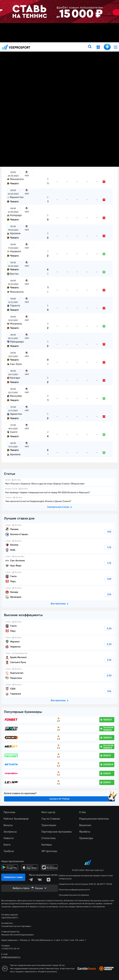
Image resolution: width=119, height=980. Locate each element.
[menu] (116, 47)
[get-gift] (98, 47)
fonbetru (59, 490)
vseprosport (16, 47)
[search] (90, 47)
